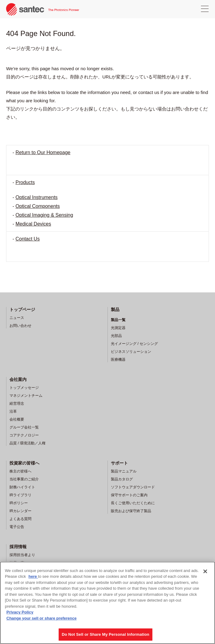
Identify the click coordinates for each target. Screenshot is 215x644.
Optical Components (38, 206)
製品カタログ (122, 479)
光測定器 (118, 328)
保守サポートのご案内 (129, 495)
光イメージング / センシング (134, 344)
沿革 (13, 411)
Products (25, 182)
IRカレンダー (20, 511)
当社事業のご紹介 (24, 479)
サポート (119, 463)
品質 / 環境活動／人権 (27, 443)
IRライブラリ (20, 495)
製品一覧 (118, 320)
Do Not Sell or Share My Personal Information (106, 634)
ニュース (17, 318)
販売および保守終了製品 (131, 511)
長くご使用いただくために (133, 503)
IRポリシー (19, 503)
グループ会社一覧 (24, 427)
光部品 (116, 336)
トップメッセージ (24, 388)
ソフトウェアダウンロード (133, 487)
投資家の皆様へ (24, 463)
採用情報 (18, 547)
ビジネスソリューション (131, 352)
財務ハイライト (22, 487)
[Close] (205, 571)
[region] (107, 603)
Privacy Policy (20, 612)
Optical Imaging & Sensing (44, 215)
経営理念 (17, 403)
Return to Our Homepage (43, 152)
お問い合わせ (20, 326)
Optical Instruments (37, 197)
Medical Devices (33, 224)
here (33, 576)
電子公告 (17, 527)
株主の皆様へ (20, 471)
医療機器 (118, 360)
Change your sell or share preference (42, 618)
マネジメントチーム (26, 396)
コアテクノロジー (24, 435)
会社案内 (18, 379)
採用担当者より (22, 555)
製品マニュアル (124, 471)
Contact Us (28, 239)
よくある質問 (20, 519)
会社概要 (17, 419)
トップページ (22, 309)
